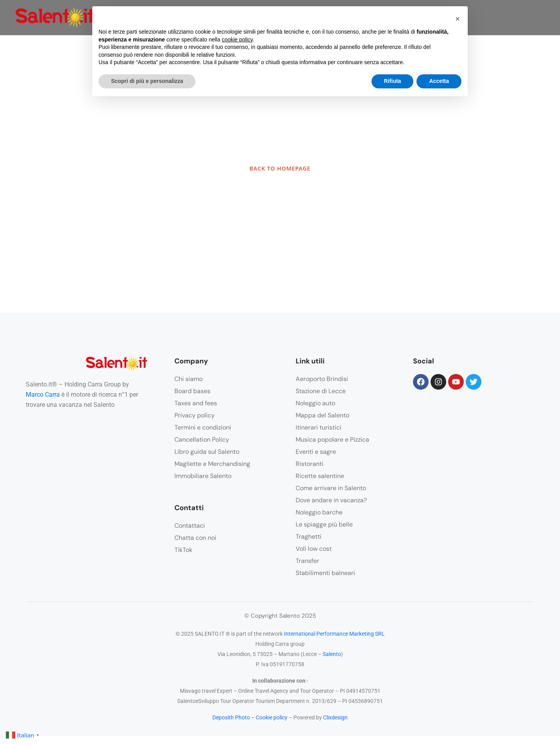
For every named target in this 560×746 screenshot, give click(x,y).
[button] (458, 19)
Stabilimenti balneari (325, 573)
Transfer (307, 561)
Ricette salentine (320, 476)
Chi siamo (188, 379)
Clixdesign (335, 717)
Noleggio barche (319, 512)
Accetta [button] (439, 81)
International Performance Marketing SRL (334, 634)
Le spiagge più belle (324, 524)
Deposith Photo (231, 717)
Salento (332, 654)
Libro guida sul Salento (207, 452)
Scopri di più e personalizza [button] (147, 81)
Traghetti (309, 537)
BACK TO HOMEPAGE (280, 168)
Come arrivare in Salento (331, 488)
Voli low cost (314, 549)
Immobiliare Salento (203, 476)
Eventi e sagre (316, 452)
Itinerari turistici (319, 427)
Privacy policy (195, 415)
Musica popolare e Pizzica (332, 440)
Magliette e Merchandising (212, 464)
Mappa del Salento (322, 415)
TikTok (183, 550)
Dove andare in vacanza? (331, 500)
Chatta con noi (195, 538)
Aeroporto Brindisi (322, 379)
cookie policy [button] (237, 40)
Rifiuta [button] (393, 81)
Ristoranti (310, 464)
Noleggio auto (315, 403)
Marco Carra (43, 395)
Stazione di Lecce (321, 391)
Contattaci (190, 526)
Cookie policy (272, 717)
